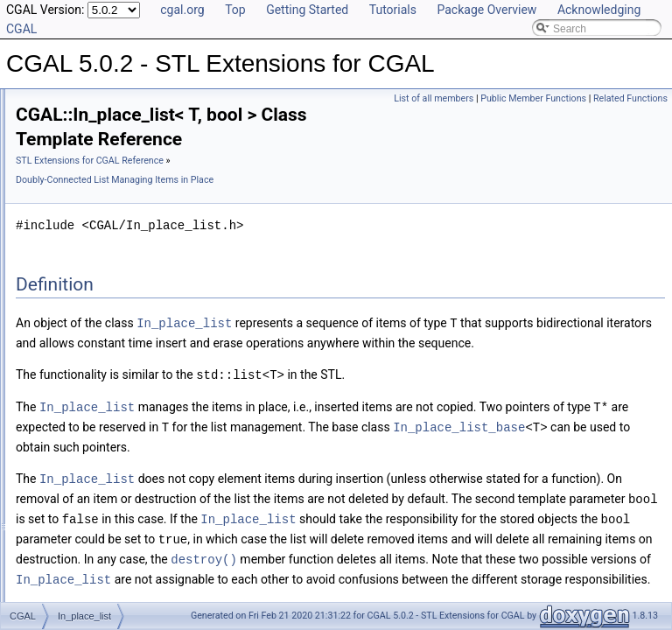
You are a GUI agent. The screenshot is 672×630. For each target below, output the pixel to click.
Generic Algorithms (88, 161)
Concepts (66, 315)
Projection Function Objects (108, 199)
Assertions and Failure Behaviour (121, 353)
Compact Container (89, 180)
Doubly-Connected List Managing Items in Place (156, 238)
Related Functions (630, 118)
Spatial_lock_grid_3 (90, 507)
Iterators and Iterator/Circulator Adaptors (137, 296)
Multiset (62, 450)
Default (60, 411)
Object (59, 469)
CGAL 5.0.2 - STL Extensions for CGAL (108, 103)
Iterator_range (77, 430)
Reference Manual (73, 142)
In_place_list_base (101, 257)
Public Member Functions (610, 98)
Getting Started (307, 10)
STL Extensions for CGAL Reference (308, 185)
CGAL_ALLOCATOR (92, 546)
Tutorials (393, 10)
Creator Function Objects (102, 219)
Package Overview (486, 10)
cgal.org (182, 10)
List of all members (511, 98)
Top (235, 10)
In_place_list (87, 276)
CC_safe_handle (83, 373)
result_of (64, 488)
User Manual (59, 122)
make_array (71, 565)
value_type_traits (84, 527)
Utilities (61, 334)
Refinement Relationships (90, 584)
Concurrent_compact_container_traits (131, 392)
